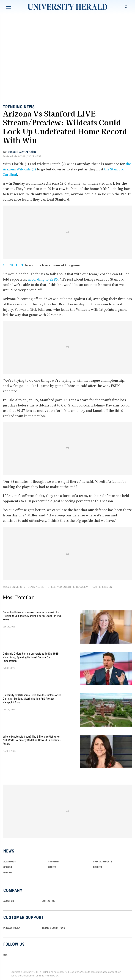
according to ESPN (43, 279)
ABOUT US (9, 901)
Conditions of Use (31, 976)
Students (54, 862)
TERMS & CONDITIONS (53, 928)
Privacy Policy (51, 976)
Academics (10, 862)
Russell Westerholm (22, 152)
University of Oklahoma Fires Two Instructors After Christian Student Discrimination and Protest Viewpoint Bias (32, 699)
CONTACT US (49, 901)
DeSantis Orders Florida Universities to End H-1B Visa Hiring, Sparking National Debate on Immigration (31, 657)
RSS (5, 955)
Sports (8, 867)
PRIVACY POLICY (12, 928)
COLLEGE (98, 867)
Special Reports (103, 862)
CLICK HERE (13, 265)
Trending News (19, 107)
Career (52, 867)
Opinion (8, 873)
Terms (14, 976)
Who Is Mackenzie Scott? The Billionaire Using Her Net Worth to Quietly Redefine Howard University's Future (32, 740)
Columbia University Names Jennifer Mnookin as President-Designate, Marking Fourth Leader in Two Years (32, 616)
